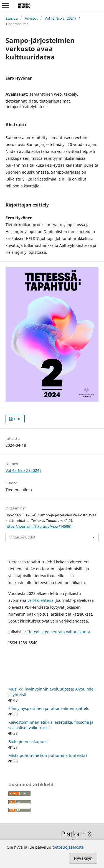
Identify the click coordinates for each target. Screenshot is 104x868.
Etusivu (12, 18)
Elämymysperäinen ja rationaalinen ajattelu (49, 708)
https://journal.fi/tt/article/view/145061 (39, 526)
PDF (17, 419)
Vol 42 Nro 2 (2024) (60, 18)
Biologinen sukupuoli (28, 742)
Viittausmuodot (22, 537)
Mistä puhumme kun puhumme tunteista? (48, 755)
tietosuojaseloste (68, 847)
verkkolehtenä (40, 600)
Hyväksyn (83, 858)
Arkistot (31, 18)
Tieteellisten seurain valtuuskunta (59, 632)
